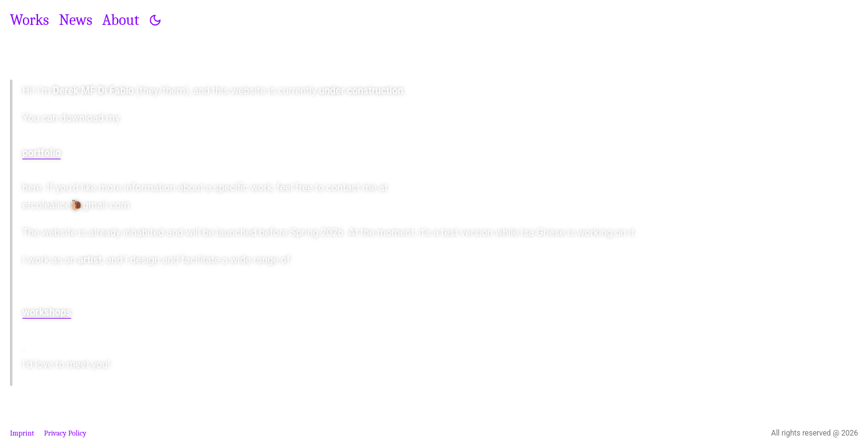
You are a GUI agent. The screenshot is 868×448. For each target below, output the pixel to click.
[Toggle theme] (155, 20)
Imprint (22, 433)
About (120, 20)
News (76, 20)
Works (30, 20)
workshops (47, 312)
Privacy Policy (65, 433)
